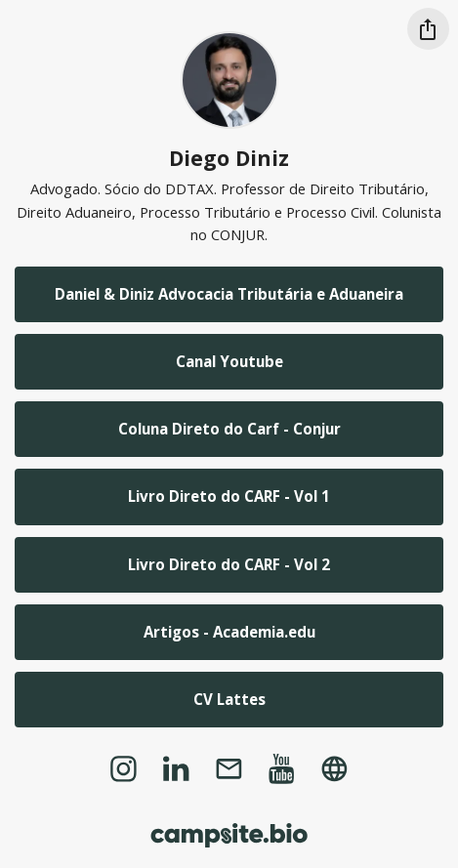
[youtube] (282, 768)
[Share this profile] (428, 29)
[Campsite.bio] (229, 835)
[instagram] (123, 768)
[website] (335, 768)
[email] (229, 768)
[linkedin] (176, 768)
